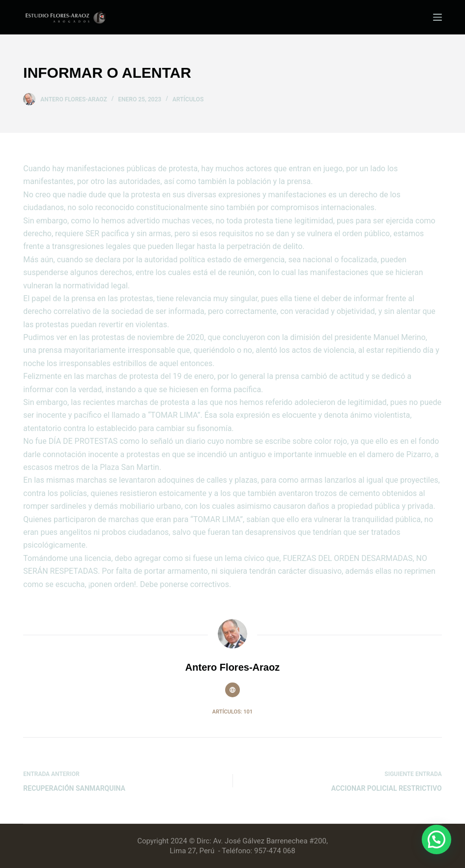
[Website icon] (232, 690)
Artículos (188, 99)
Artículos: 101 (232, 712)
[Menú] (437, 17)
